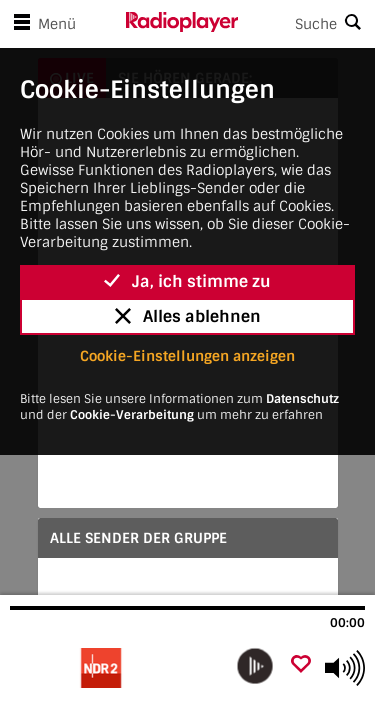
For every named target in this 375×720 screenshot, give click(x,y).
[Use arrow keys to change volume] (345, 668)
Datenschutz (302, 399)
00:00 (347, 623)
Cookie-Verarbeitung (132, 415)
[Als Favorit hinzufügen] (301, 665)
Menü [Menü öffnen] (41, 24)
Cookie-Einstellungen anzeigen (187, 356)
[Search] (307, 24)
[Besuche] (117, 668)
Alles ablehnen (188, 316)
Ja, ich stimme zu (187, 281)
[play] (255, 666)
